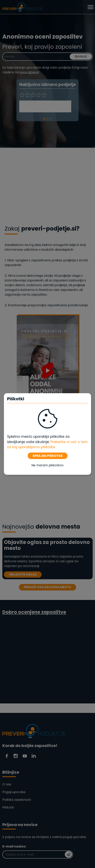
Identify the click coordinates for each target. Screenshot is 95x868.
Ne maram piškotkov (47, 465)
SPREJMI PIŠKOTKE (48, 456)
